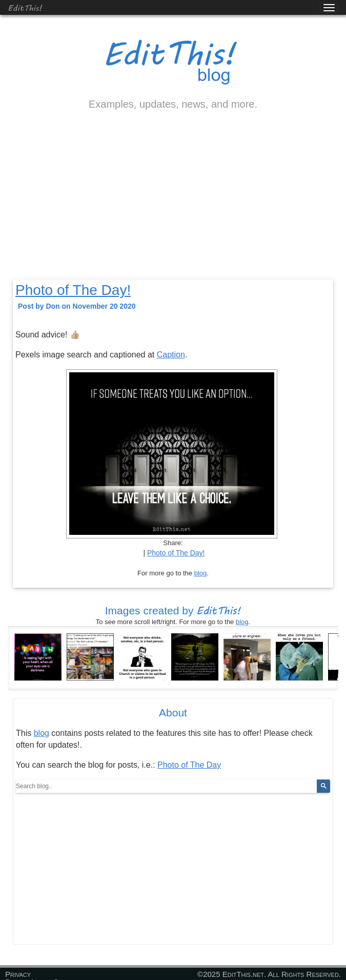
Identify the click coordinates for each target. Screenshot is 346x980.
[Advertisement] (173, 204)
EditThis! (25, 7)
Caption (171, 355)
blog (201, 573)
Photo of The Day (189, 765)
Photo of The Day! (73, 290)
